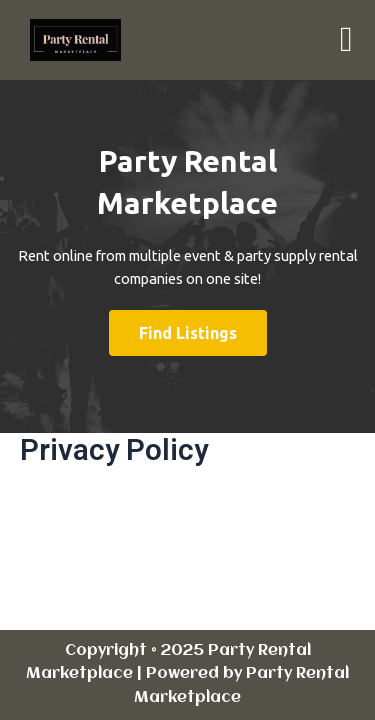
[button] (346, 40)
